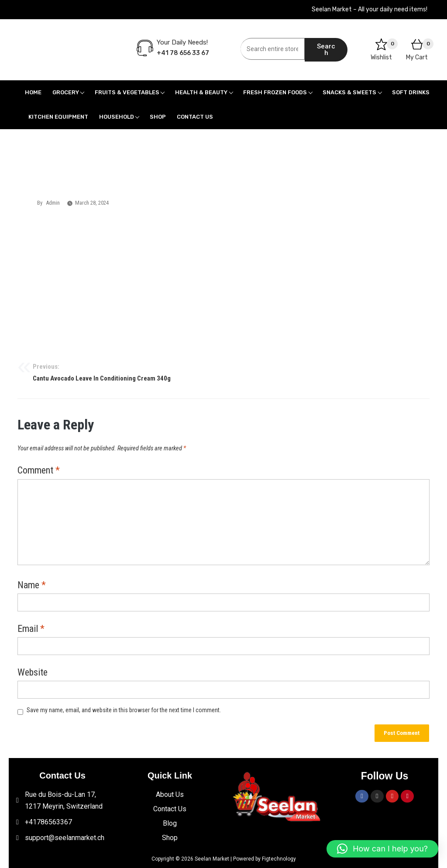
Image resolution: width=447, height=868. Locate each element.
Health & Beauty (201, 92)
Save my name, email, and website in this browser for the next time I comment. (124, 710)
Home (33, 92)
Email (31, 629)
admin (53, 203)
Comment (39, 471)
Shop (158, 117)
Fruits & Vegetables (127, 92)
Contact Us (195, 117)
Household (117, 117)
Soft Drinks (411, 92)
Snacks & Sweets (349, 92)
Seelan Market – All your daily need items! (370, 9)
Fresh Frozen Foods (275, 92)
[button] (382, 849)
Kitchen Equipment (58, 117)
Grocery (66, 92)
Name (32, 586)
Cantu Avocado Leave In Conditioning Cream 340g (223, 372)
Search (326, 50)
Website (33, 673)
